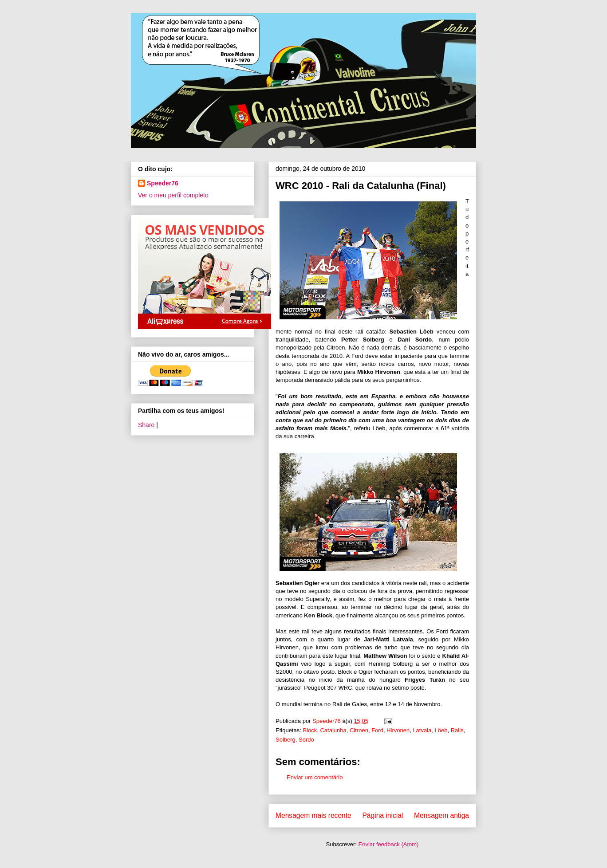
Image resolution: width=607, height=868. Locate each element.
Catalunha (333, 730)
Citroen (359, 730)
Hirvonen (398, 730)
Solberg (286, 740)
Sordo (306, 740)
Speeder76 (163, 183)
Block (310, 730)
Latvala (422, 730)
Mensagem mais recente (313, 815)
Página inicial (382, 815)
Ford (377, 730)
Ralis (457, 730)
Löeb (441, 730)
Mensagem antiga (441, 815)
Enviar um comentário (315, 777)
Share (146, 425)
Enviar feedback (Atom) (389, 844)
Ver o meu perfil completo (173, 195)
